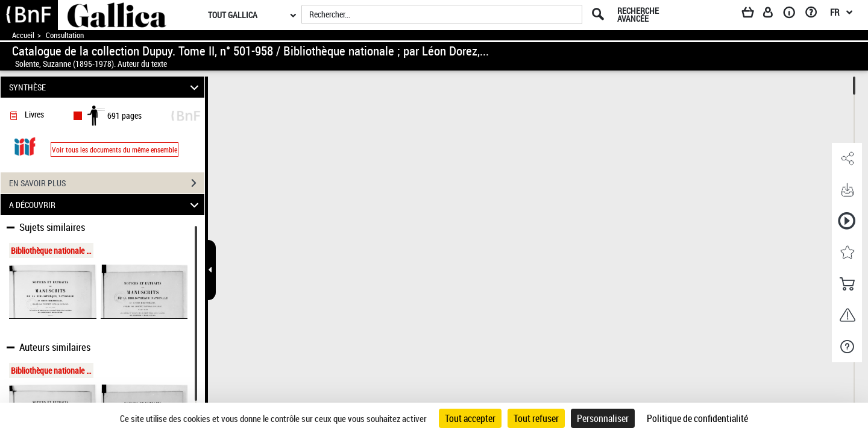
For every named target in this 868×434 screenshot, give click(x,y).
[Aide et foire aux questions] (815, 14)
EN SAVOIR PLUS (107, 183)
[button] (847, 159)
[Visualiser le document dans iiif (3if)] (25, 146)
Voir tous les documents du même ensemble (115, 149)
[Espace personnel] (773, 14)
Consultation (65, 35)
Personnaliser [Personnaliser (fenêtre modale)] (603, 418)
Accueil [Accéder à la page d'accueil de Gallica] (23, 35)
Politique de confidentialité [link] (697, 418)
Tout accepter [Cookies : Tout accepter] (470, 418)
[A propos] (793, 14)
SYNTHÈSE (106, 87)
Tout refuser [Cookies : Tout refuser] (536, 418)
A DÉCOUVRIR (106, 205)
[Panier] (753, 14)
